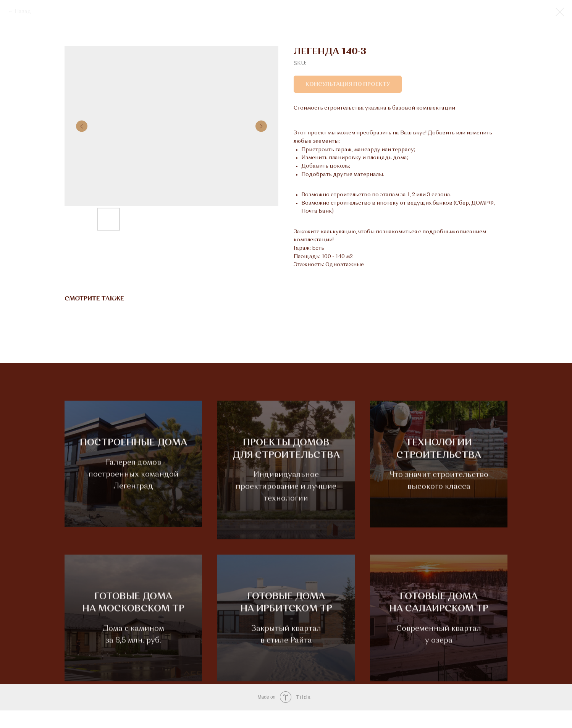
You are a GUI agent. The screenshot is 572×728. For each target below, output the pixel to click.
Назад (23, 11)
